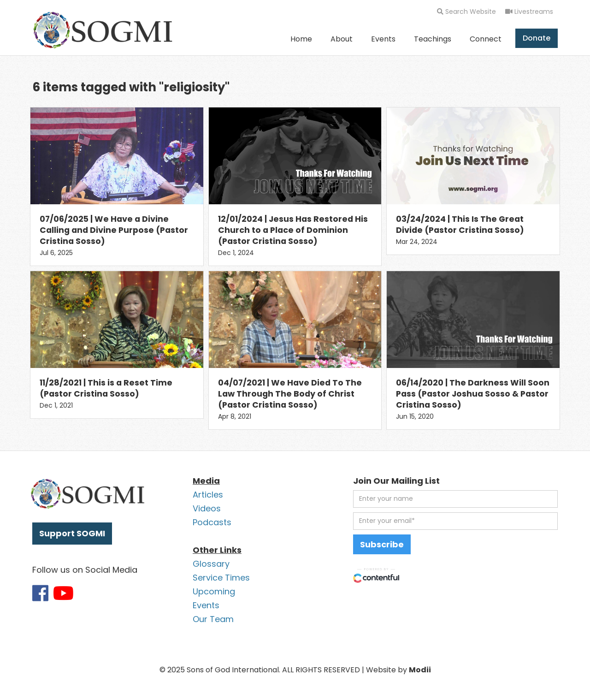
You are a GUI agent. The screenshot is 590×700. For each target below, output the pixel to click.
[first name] (455, 499)
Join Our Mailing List (396, 481)
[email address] (455, 521)
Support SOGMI (72, 533)
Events (383, 39)
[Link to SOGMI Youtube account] (63, 593)
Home (301, 39)
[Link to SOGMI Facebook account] (40, 593)
